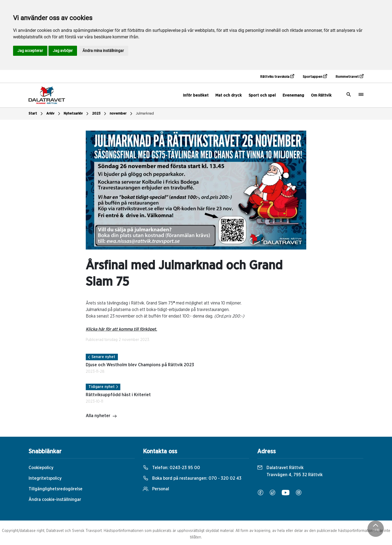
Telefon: (171, 468)
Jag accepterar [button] (30, 51)
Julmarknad (145, 114)
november (122, 114)
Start (36, 114)
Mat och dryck (229, 95)
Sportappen (315, 76)
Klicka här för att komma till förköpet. (121, 329)
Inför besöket (196, 95)
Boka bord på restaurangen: (192, 478)
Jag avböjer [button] (63, 51)
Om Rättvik (321, 95)
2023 (100, 114)
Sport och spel (262, 95)
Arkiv (54, 114)
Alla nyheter (101, 416)
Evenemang (293, 95)
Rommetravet (350, 76)
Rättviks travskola (277, 76)
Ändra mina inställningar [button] (103, 51)
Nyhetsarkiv (77, 114)
